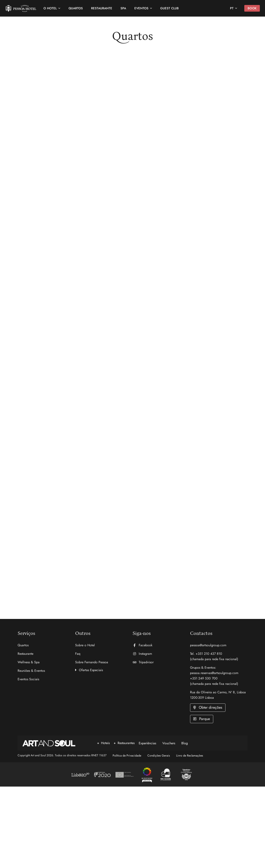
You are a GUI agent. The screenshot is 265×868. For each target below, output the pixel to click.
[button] (104, 670)
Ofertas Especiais (91, 670)
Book (248, 8)
